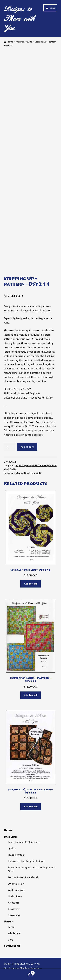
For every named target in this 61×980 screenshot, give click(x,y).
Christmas (14, 909)
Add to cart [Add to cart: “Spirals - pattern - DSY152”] (31, 584)
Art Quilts (14, 903)
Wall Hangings (16, 890)
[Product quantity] (9, 447)
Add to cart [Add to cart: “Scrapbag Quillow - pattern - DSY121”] (31, 806)
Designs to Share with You (19, 18)
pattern (31, 473)
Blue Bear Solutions (30, 968)
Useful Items (15, 896)
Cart (10, 940)
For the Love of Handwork (23, 877)
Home (10, 42)
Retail (11, 927)
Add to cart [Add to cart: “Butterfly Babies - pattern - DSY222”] (31, 695)
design (13, 473)
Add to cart (27, 447)
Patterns (20, 42)
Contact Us (12, 946)
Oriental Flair (16, 884)
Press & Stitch (16, 855)
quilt (38, 473)
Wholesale (14, 933)
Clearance (14, 915)
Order (9, 922)
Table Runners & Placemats (24, 842)
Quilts (29, 42)
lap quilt (22, 473)
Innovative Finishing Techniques (27, 861)
